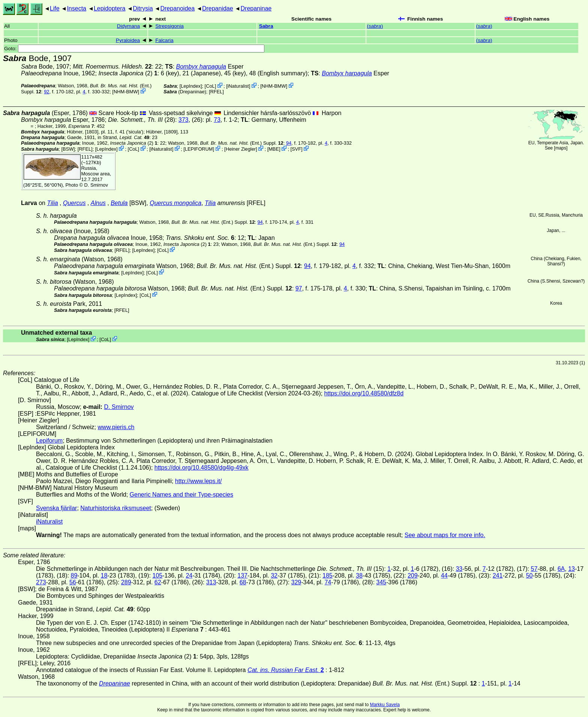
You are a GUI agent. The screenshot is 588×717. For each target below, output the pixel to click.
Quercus (74, 203)
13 (571, 569)
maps (561, 148)
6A (561, 569)
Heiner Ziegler (241, 149)
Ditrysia (143, 8)
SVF (296, 149)
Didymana (128, 26)
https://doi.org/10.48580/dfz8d (364, 393)
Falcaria (164, 40)
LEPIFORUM (199, 149)
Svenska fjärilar (56, 508)
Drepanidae (218, 8)
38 (359, 576)
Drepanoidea (177, 8)
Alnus (98, 203)
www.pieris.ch (116, 427)
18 (104, 576)
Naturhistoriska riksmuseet (116, 508)
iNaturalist (238, 86)
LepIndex (191, 86)
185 (328, 576)
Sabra (266, 26)
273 (41, 582)
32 (274, 576)
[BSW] (68, 149)
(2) (128, 73)
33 (459, 569)
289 (126, 582)
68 (243, 582)
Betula (119, 203)
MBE (274, 149)
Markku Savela (385, 705)
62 (158, 582)
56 (73, 582)
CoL (210, 86)
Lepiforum (49, 441)
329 (296, 582)
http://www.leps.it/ (199, 481)
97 (299, 288)
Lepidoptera (110, 8)
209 (413, 576)
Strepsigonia (169, 26)
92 (46, 92)
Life (55, 8)
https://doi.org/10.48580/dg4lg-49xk (202, 468)
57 (534, 569)
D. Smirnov (96, 185)
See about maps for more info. (445, 535)
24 (189, 576)
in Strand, (123, 137)
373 (184, 120)
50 (529, 576)
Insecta (76, 8)
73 (217, 120)
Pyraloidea (128, 40)
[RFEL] (216, 92)
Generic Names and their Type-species (181, 495)
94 (289, 143)
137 (242, 576)
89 (74, 576)
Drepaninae (256, 8)
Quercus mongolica (175, 203)
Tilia (52, 203)
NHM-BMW (126, 92)
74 (328, 582)
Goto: (134, 49)
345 (381, 582)
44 (444, 576)
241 (498, 576)
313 (211, 582)
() (375, 26)
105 (157, 576)
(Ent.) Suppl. (242, 143)
